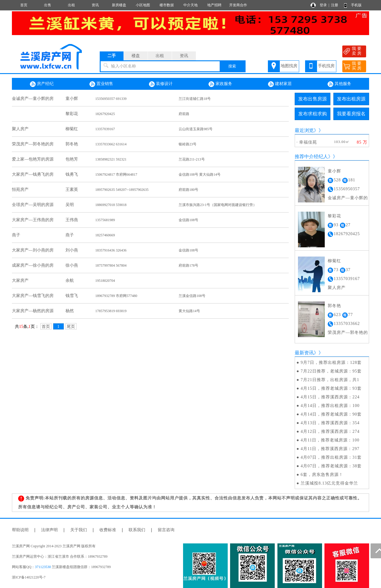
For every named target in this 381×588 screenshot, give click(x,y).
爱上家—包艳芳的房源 (33, 159)
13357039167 (105, 129)
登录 (323, 5)
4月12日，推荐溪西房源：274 (330, 431)
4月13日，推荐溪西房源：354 (330, 423)
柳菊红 (72, 129)
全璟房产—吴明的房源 (33, 205)
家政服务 (220, 84)
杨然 (70, 311)
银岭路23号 (188, 144)
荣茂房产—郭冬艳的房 (33, 144)
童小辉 (72, 99)
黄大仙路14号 (189, 311)
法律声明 (49, 530)
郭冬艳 (72, 144)
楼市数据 (167, 5)
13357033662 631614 (111, 144)
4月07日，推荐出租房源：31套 (331, 457)
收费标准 (108, 530)
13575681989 (105, 220)
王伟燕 (72, 220)
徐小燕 (72, 265)
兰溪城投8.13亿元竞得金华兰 (330, 483)
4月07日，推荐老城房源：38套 (331, 466)
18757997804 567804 (111, 265)
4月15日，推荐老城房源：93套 (331, 388)
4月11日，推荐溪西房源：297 (330, 449)
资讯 (95, 5)
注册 (335, 5)
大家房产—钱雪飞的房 (33, 296)
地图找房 (289, 66)
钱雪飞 (72, 296)
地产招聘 (214, 5)
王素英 (72, 190)
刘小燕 (72, 250)
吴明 (70, 205)
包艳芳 (72, 159)
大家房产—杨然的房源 (33, 311)
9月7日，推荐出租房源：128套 (331, 363)
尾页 (71, 327)
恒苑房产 (20, 190)
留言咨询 (166, 530)
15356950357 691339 (111, 99)
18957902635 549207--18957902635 (122, 190)
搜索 (232, 66)
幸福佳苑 (308, 142)
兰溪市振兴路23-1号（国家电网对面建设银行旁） (218, 205)
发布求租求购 (313, 114)
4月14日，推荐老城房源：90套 (331, 414)
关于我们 (79, 530)
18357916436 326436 (111, 250)
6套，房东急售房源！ (322, 475)
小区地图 (143, 5)
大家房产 (20, 280)
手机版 (356, 5)
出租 (71, 5)
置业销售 (101, 84)
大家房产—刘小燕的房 (33, 250)
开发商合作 (238, 5)
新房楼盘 (119, 5)
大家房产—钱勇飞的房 (33, 174)
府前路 (184, 114)
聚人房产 (20, 129)
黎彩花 (72, 114)
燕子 (16, 235)
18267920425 (105, 114)
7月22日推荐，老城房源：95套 (331, 371)
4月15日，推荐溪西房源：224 (330, 397)
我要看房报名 (351, 114)
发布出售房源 (313, 99)
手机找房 (326, 66)
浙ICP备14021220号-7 (29, 577)
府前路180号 (188, 190)
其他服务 (339, 84)
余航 (70, 280)
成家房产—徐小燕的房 (33, 265)
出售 (48, 5)
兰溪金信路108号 (192, 296)
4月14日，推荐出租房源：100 (330, 406)
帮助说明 (20, 530)
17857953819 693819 (111, 311)
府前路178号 (188, 265)
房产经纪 (42, 84)
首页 (24, 5)
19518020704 (105, 281)
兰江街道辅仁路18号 (195, 99)
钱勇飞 (72, 174)
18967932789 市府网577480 (116, 296)
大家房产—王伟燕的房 (33, 220)
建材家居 (280, 84)
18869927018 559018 (111, 205)
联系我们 (137, 530)
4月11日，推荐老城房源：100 (330, 440)
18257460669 (105, 235)
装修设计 (161, 84)
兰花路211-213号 (192, 159)
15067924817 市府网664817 (116, 174)
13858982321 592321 (111, 159)
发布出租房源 (351, 99)
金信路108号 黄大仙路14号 (200, 174)
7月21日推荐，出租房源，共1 (330, 380)
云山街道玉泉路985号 (196, 129)
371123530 (43, 567)
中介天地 (190, 5)
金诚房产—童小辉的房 (33, 99)
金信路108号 (188, 220)
